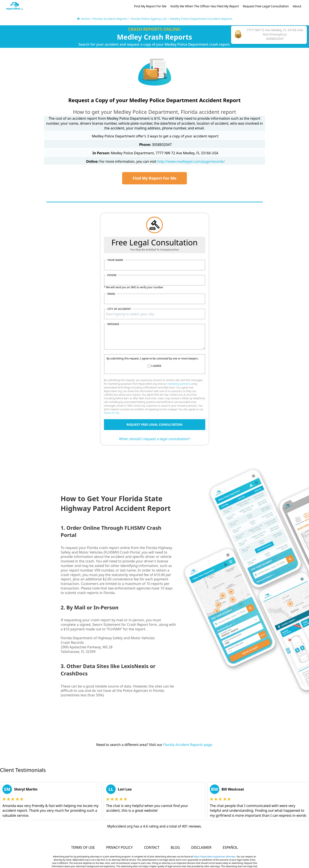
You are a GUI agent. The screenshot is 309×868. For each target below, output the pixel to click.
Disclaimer (201, 847)
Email (112, 294)
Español (230, 847)
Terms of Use (112, 413)
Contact (152, 847)
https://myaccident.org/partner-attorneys (214, 857)
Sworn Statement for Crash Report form (125, 625)
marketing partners (179, 384)
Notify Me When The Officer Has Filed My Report (205, 6)
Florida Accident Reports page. (188, 745)
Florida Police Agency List (149, 19)
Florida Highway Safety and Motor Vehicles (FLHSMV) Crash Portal (116, 550)
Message (113, 324)
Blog (175, 847)
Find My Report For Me (150, 6)
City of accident (119, 309)
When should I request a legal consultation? (155, 439)
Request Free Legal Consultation (266, 6)
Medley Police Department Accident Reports (201, 19)
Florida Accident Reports (110, 19)
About (297, 6)
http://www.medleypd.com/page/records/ (191, 161)
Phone (112, 275)
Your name (115, 260)
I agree (156, 366)
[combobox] (155, 314)
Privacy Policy (119, 847)
